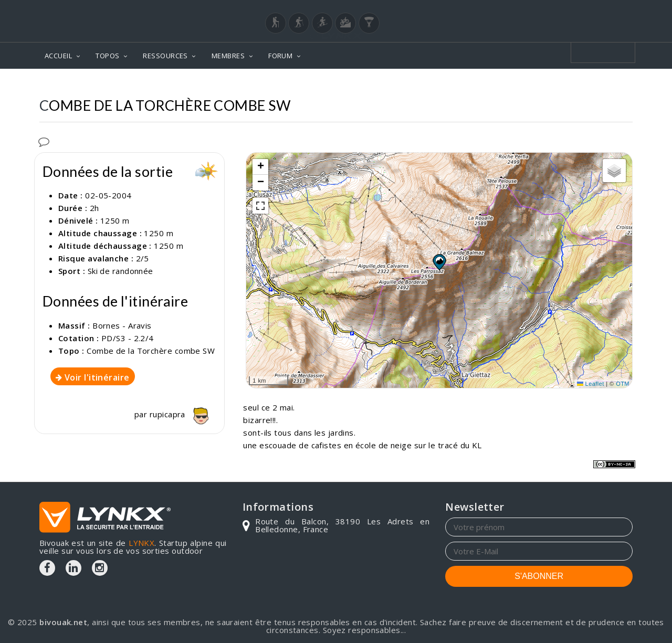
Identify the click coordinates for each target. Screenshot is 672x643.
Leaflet (591, 384)
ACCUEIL (58, 56)
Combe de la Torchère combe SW (151, 351)
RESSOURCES (165, 56)
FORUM (280, 56)
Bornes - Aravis (122, 325)
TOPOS (107, 56)
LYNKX (141, 543)
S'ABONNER (539, 576)
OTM (623, 384)
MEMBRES (228, 56)
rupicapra (182, 414)
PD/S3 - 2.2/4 (128, 338)
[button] (439, 262)
